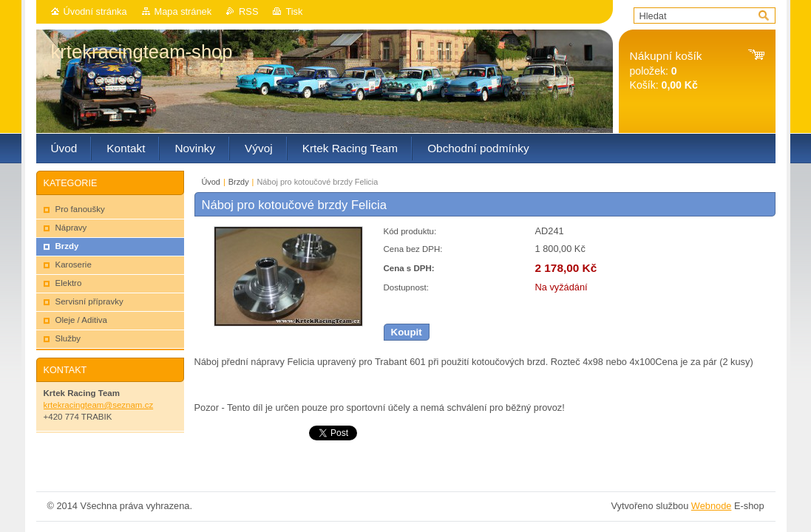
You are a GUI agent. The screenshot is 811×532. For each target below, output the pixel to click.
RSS (248, 11)
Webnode (712, 506)
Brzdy (239, 182)
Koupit (407, 332)
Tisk (294, 11)
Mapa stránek (183, 11)
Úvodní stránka (95, 11)
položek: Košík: (666, 71)
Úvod (211, 182)
